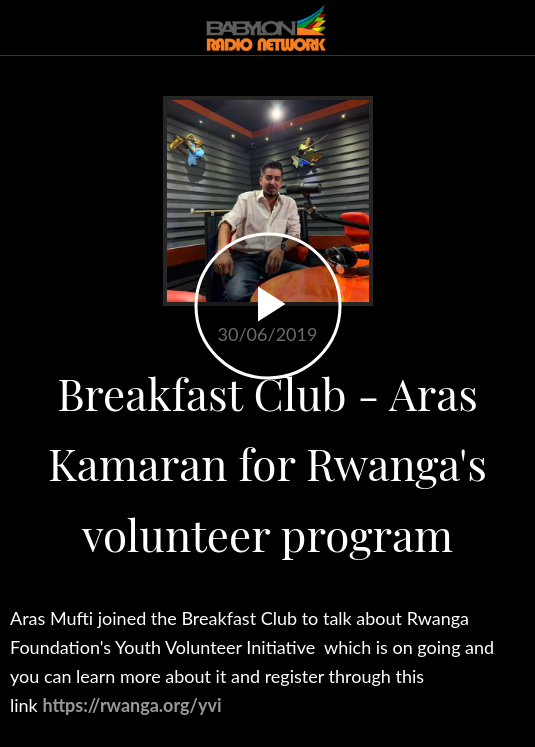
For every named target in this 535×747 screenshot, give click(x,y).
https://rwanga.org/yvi (131, 705)
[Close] (28, 28)
